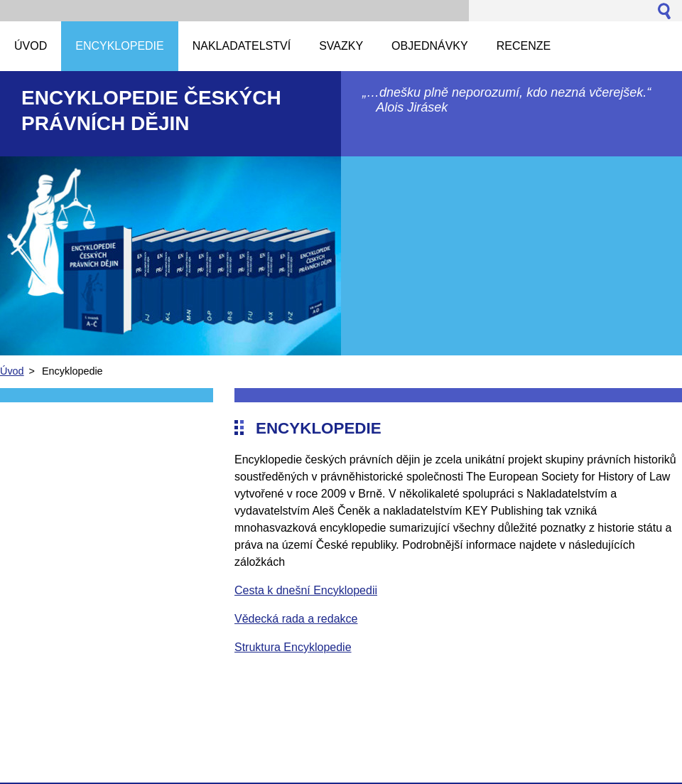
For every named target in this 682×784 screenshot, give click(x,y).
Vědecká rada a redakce (296, 619)
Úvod (12, 371)
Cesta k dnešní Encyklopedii (306, 590)
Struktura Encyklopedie (293, 647)
